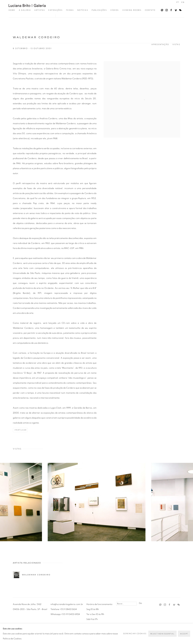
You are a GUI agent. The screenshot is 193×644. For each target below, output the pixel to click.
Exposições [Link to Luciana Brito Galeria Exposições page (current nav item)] (55, 10)
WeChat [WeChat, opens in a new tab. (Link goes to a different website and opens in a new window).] (180, 10)
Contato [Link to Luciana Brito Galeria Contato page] (150, 10)
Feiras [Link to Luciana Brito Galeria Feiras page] (70, 10)
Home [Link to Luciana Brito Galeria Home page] (12, 10)
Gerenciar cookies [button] (44, 630)
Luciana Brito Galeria (27, 5)
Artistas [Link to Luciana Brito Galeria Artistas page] (40, 10)
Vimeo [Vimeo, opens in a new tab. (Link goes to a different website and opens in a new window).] (175, 10)
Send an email (161, 10)
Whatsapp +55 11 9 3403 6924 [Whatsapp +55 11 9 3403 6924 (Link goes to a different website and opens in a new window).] (65, 614)
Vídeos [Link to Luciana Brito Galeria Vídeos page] (114, 10)
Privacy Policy (21, 630)
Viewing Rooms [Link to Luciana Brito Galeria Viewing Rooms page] (132, 10)
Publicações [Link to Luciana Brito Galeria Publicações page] (99, 10)
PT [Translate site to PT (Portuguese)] (178, 2)
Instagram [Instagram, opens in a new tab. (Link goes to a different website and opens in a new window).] (166, 10)
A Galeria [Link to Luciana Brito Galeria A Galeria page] (25, 10)
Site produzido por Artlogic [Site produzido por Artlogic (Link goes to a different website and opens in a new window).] (79, 635)
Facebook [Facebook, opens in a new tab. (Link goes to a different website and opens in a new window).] (170, 10)
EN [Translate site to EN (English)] (183, 2)
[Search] (126, 604)
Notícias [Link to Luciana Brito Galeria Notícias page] (83, 10)
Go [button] (140, 603)
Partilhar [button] (21, 430)
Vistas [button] (176, 44)
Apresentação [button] (160, 44)
